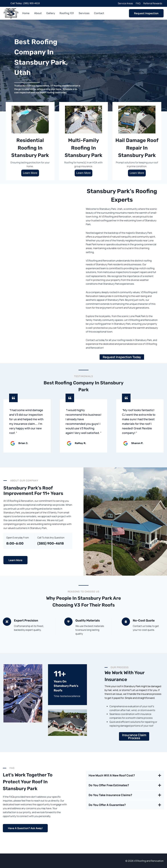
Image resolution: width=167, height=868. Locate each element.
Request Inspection (146, 13)
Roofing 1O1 (67, 13)
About (38, 13)
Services (84, 13)
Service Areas (125, 3)
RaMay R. (80, 443)
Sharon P (137, 443)
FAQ (138, 3)
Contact (99, 13)
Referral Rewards (153, 3)
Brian (22, 443)
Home (26, 13)
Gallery (51, 13)
